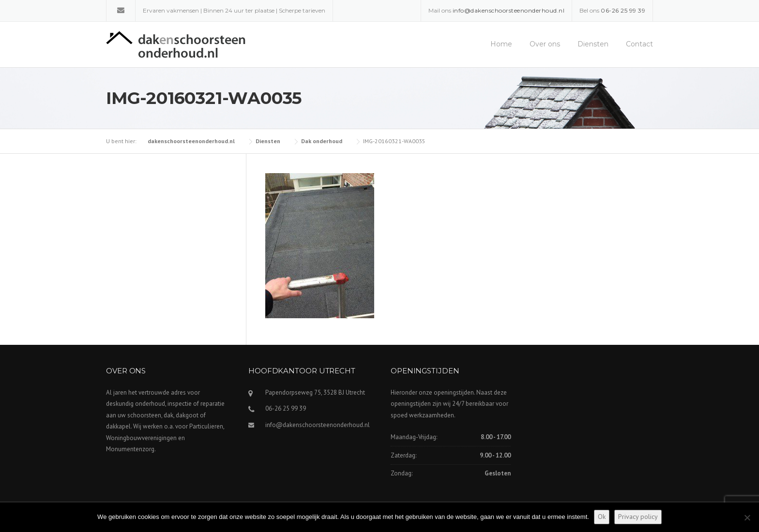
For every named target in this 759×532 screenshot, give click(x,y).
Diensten (593, 44)
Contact (639, 44)
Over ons (545, 44)
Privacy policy (638, 517)
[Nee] (747, 517)
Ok (602, 517)
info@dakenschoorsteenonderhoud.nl (318, 425)
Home (501, 44)
